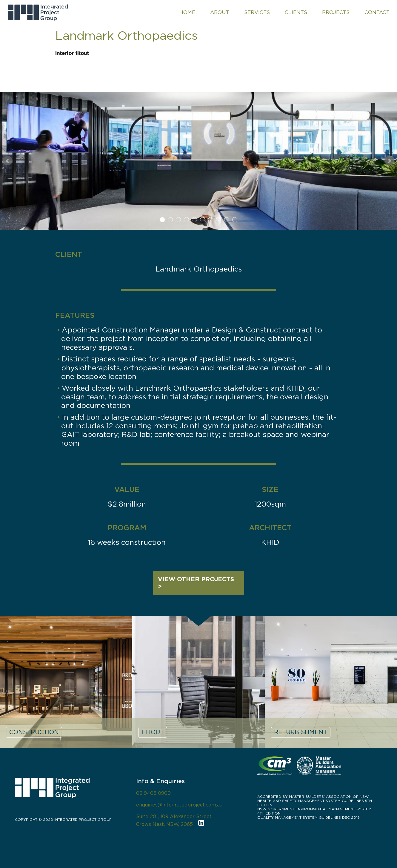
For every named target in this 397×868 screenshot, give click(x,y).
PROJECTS (336, 12)
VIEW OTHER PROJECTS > (196, 583)
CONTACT (377, 12)
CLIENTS (296, 12)
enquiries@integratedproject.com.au (179, 805)
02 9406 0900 (153, 793)
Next (389, 161)
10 (235, 220)
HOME (187, 12)
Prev (8, 161)
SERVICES (257, 12)
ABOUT (220, 12)
